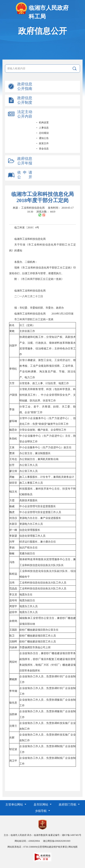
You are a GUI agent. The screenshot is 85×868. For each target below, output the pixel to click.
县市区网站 (41, 805)
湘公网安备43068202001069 (57, 841)
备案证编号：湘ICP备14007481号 (65, 835)
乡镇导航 (41, 811)
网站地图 (73, 847)
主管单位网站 (15, 805)
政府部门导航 (68, 805)
